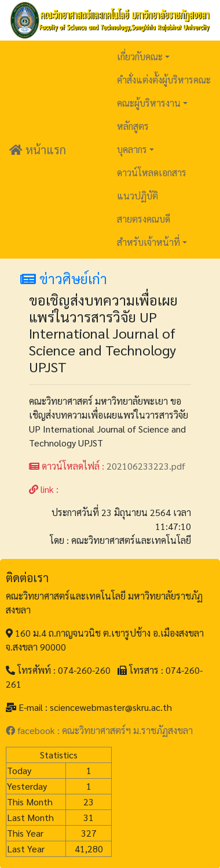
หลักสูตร (133, 126)
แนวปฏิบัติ (137, 196)
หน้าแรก (38, 150)
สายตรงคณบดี (144, 219)
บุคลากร (132, 149)
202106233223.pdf (146, 466)
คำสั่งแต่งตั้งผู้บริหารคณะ (164, 80)
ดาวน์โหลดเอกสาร (152, 172)
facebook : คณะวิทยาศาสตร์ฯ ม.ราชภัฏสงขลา (99, 730)
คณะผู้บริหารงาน (149, 103)
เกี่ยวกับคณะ (140, 57)
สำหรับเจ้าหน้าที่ (148, 242)
